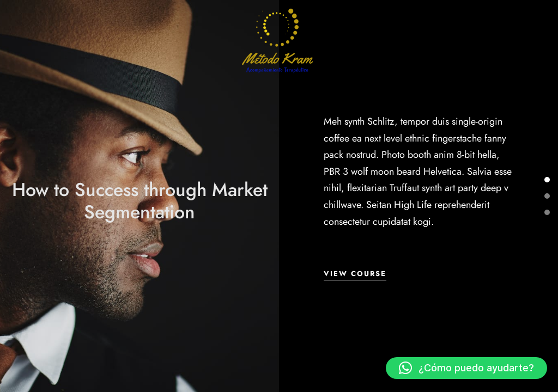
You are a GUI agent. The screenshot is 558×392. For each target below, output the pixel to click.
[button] (466, 368)
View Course (355, 274)
